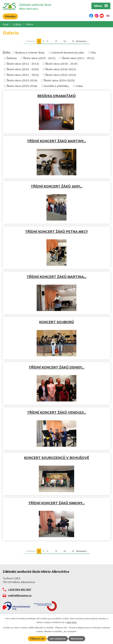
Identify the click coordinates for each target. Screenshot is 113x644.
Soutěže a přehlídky (56, 86)
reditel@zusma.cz (20, 595)
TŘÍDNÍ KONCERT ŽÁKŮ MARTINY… (56, 141)
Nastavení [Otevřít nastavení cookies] (77, 639)
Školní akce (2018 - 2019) (61, 64)
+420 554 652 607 (20, 590)
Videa (79, 86)
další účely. (72, 622)
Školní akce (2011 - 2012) (78, 58)
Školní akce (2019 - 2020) (23, 69)
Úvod (6, 24)
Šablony (12, 58)
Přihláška (10, 16)
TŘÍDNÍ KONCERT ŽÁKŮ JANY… (57, 186)
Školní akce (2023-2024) (22, 80)
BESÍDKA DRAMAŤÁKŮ (56, 96)
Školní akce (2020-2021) (61, 69)
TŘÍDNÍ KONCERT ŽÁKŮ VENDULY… (57, 412)
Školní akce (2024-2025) (59, 80)
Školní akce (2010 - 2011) (39, 58)
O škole (17, 24)
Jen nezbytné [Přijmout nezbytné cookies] (58, 639)
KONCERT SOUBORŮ (56, 322)
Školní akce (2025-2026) (22, 86)
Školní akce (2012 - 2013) (23, 64)
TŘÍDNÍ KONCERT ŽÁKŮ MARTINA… (57, 277)
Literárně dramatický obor (68, 53)
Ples (93, 53)
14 (65, 41)
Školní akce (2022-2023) (61, 75)
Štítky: (7, 52)
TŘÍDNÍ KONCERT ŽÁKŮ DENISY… (56, 367)
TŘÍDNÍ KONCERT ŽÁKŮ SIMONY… (56, 503)
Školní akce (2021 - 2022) (23, 75)
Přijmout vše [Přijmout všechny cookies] (37, 639)
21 (73, 41)
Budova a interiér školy (30, 53)
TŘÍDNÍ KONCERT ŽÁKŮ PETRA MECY (56, 231)
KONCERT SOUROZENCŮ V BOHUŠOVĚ (56, 458)
